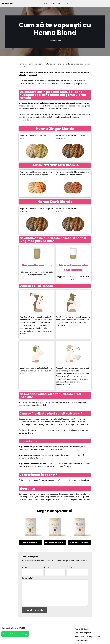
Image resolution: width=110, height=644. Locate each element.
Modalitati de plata (83, 634)
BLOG (66, 4)
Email (47, 568)
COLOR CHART (56, 4)
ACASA (44, 4)
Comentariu (27, 579)
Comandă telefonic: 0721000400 (15, 629)
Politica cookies (81, 642)
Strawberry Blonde (80, 543)
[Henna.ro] (7, 4)
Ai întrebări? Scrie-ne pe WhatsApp (15, 635)
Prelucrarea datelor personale (87, 638)
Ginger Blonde (30, 543)
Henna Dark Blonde (55, 543)
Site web (71, 568)
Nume (25, 568)
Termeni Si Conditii (83, 630)
